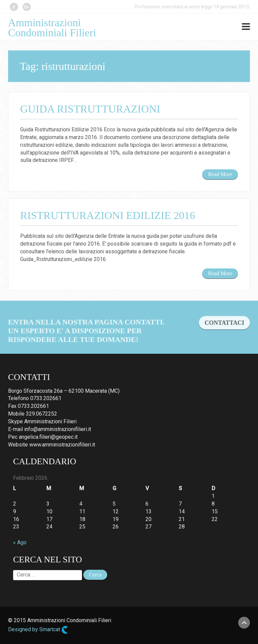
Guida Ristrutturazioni (90, 109)
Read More (220, 174)
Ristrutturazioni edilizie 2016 (108, 215)
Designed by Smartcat (38, 630)
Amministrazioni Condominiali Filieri (52, 28)
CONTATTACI (224, 329)
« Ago (20, 542)
